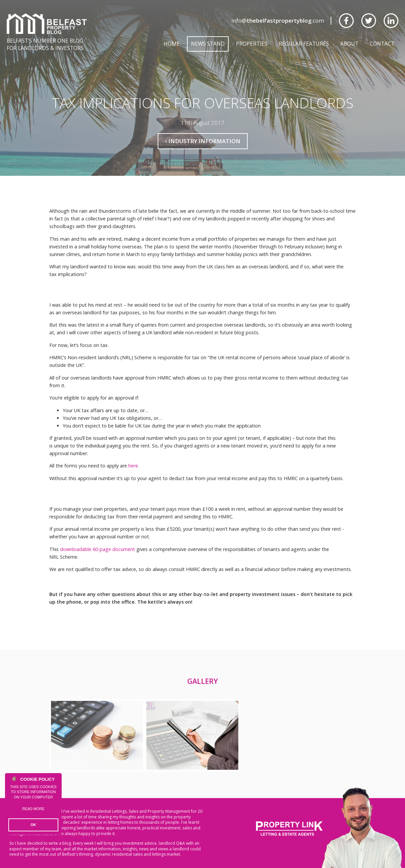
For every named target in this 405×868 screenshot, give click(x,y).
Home (172, 44)
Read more (33, 809)
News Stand (208, 44)
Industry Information (203, 141)
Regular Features (304, 44)
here (133, 466)
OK (33, 825)
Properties (252, 44)
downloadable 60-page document (97, 549)
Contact (382, 44)
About (349, 44)
